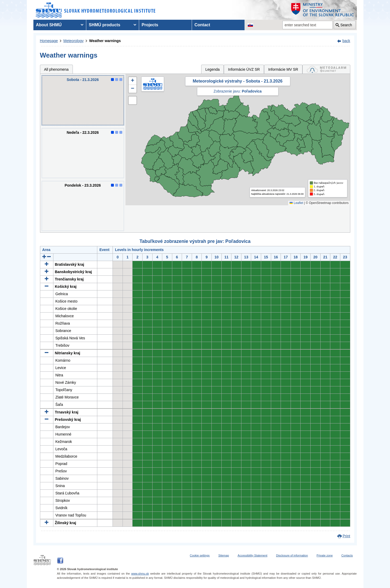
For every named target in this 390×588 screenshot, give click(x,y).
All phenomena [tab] (56, 69)
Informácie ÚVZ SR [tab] (244, 69)
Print (346, 536)
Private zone (325, 555)
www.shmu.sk (140, 574)
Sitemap (224, 555)
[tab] (326, 69)
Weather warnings (105, 41)
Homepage (49, 41)
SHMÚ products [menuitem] (105, 25)
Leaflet (296, 203)
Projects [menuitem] (150, 25)
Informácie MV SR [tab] (283, 69)
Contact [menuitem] (202, 25)
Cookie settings (200, 555)
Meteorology (74, 41)
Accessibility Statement (253, 555)
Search (346, 25)
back (346, 41)
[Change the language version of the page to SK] (250, 25)
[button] (133, 81)
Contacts (347, 555)
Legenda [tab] (213, 69)
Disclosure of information (292, 555)
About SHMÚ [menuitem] (49, 25)
